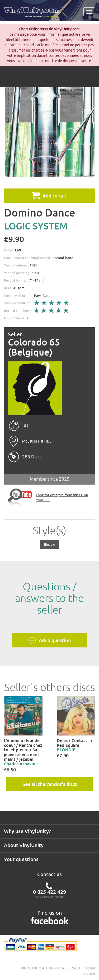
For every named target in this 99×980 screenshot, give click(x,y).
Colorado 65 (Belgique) (34, 347)
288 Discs (32, 457)
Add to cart (50, 196)
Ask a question (50, 641)
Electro (50, 544)
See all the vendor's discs (50, 784)
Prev (8, 716)
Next (91, 716)
